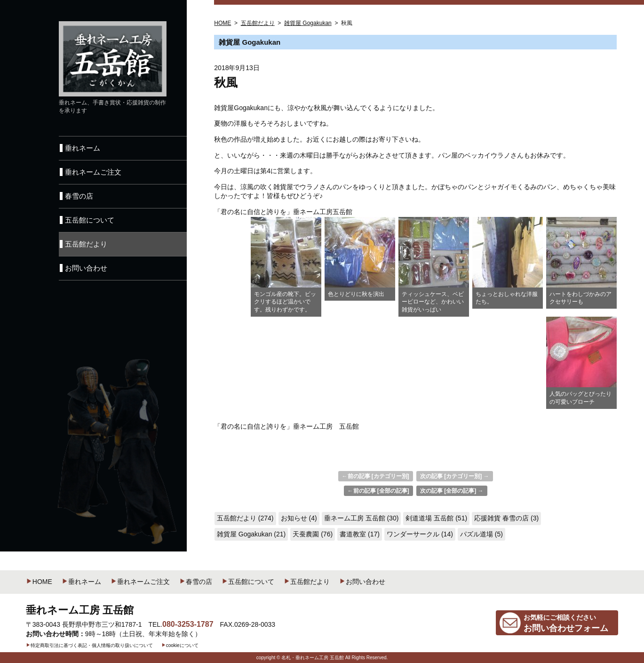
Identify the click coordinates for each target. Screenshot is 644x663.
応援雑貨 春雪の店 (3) (506, 518)
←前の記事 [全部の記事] (378, 491)
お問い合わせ (362, 582)
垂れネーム (81, 582)
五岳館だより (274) (245, 518)
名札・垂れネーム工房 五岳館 (313, 658)
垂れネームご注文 (140, 582)
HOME (39, 582)
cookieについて (180, 645)
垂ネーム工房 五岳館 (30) (362, 518)
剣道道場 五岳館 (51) (436, 518)
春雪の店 (196, 582)
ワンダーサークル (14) (420, 534)
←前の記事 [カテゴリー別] (376, 476)
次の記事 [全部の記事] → (452, 491)
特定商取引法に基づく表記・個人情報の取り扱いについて (89, 645)
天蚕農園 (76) (313, 534)
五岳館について (248, 582)
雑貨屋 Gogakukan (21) (251, 534)
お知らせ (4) (299, 518)
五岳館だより (307, 582)
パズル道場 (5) (481, 534)
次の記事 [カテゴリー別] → (455, 476)
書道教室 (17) (360, 534)
